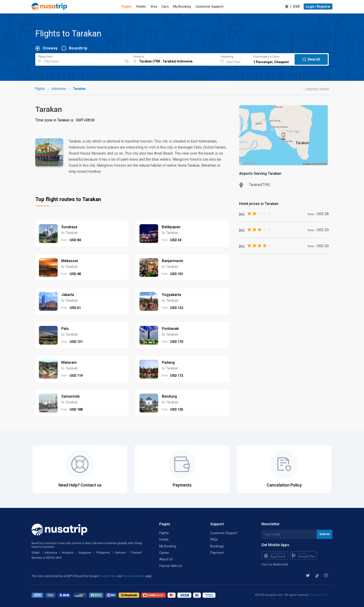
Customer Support (209, 6)
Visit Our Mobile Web (275, 565)
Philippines (103, 553)
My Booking (182, 6)
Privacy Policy (108, 576)
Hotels (141, 6)
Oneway (50, 48)
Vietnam (120, 553)
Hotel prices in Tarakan (259, 204)
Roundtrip (78, 48)
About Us (166, 559)
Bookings (217, 546)
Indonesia (59, 89)
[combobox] (79, 59)
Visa (154, 6)
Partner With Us (171, 566)
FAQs (214, 539)
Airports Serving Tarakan (260, 174)
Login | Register (318, 6)
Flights (126, 6)
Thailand (136, 553)
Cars (165, 6)
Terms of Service (134, 576)
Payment (217, 553)
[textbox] (79, 59)
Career (164, 553)
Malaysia (68, 553)
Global (36, 553)
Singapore (85, 553)
